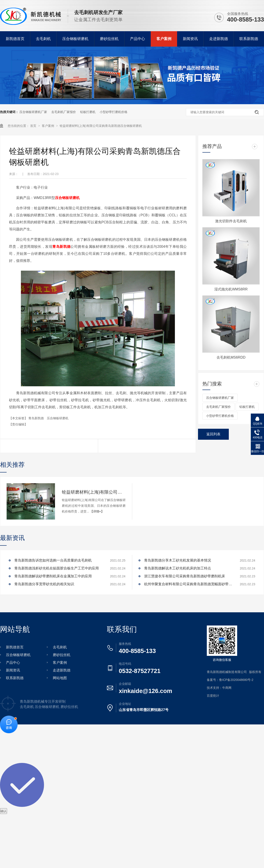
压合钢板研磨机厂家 (33, 112)
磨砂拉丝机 (109, 39)
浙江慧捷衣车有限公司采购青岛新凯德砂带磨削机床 (185, 576)
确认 (4, 811)
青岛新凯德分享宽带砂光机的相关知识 (44, 584)
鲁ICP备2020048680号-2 (236, 680)
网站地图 (60, 678)
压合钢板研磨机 (75, 39)
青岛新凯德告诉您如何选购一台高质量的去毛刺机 (53, 560)
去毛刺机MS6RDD (231, 357)
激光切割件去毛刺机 (231, 221)
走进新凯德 (219, 39)
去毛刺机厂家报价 (64, 112)
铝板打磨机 (88, 112)
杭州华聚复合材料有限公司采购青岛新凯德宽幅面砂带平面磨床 (188, 584)
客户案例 (164, 39)
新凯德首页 (15, 39)
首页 (34, 126)
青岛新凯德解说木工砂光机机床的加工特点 (178, 568)
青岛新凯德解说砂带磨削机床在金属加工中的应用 (53, 576)
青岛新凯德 (61, 247)
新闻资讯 (190, 39)
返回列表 (213, 434)
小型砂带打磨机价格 (114, 112)
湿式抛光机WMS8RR (231, 289)
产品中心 (137, 39)
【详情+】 (97, 511)
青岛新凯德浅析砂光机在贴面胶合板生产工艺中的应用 (57, 568)
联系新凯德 (249, 39)
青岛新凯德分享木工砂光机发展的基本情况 (178, 560)
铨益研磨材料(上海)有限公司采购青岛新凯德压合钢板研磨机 (101, 126)
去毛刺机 (43, 39)
